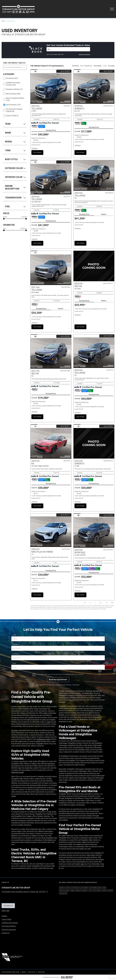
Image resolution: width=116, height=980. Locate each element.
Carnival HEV (63, 893)
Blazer (73, 890)
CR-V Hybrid (97, 890)
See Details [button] (37, 152)
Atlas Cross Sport (64, 890)
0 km (4, 228)
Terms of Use (32, 972)
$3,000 (5, 217)
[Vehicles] (68, 49)
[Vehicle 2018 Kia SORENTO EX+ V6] (94, 88)
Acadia (61, 888)
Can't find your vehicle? (84, 54)
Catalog (4, 916)
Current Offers (6, 919)
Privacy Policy (41, 972)
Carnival (110, 890)
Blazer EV (79, 890)
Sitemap (24, 972)
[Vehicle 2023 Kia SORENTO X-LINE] (94, 443)
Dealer (14, 635)
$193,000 (24, 217)
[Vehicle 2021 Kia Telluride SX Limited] (51, 270)
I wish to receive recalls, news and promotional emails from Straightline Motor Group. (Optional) (60, 674)
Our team (15, 730)
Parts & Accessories (9, 930)
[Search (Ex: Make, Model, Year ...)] (15, 67)
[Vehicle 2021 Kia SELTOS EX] (51, 353)
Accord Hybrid (75, 888)
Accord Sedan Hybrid (95, 888)
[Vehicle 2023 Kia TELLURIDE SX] (94, 353)
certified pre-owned (43, 739)
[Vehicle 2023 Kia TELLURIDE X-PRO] (51, 88)
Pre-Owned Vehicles (9, 926)
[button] (34, 148)
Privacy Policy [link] (76, 685)
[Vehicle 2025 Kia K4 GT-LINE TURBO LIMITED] (51, 443)
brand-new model (17, 772)
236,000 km (24, 228)
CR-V (90, 890)
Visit (82, 864)
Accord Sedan (84, 888)
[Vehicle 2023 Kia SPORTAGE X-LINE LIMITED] (94, 532)
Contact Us (5, 933)
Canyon (104, 890)
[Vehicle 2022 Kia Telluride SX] (94, 175)
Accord (67, 888)
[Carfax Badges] (38, 126)
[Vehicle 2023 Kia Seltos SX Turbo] (94, 266)
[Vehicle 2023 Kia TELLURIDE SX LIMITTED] (51, 179)
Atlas (104, 888)
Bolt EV (85, 890)
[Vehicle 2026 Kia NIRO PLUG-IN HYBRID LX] (51, 532)
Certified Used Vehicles (10, 923)
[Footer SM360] (67, 977)
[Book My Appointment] (58, 680)
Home (3, 21)
